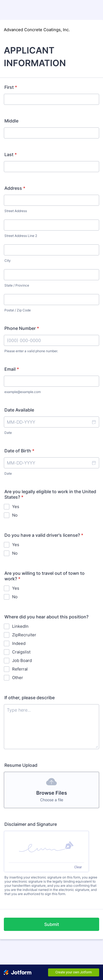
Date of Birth (19, 451)
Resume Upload (21, 765)
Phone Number (22, 328)
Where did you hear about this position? (46, 617)
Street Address (16, 211)
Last (11, 154)
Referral (20, 669)
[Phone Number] (51, 340)
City (8, 261)
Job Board (22, 660)
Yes (16, 507)
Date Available (19, 410)
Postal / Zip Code (18, 310)
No (15, 515)
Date (8, 433)
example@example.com (23, 392)
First (11, 87)
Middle (11, 121)
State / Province (17, 285)
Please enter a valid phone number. (31, 351)
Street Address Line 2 (21, 236)
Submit (52, 924)
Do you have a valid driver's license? (44, 535)
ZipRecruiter (24, 635)
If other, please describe (30, 698)
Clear (78, 867)
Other (18, 678)
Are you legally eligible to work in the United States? (50, 494)
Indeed (19, 643)
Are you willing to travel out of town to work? (44, 576)
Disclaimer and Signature (31, 824)
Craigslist (21, 652)
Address (15, 188)
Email (12, 369)
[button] (94, 422)
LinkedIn (20, 626)
